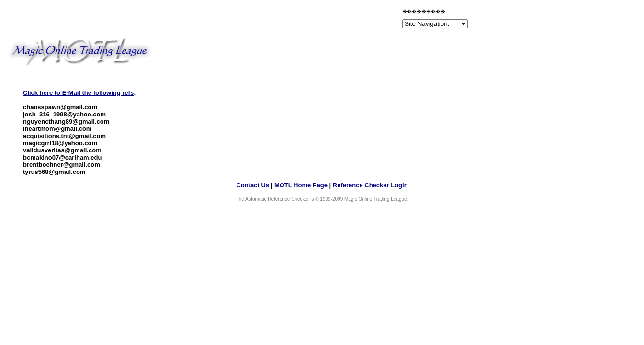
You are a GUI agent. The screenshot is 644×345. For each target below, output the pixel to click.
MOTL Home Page (301, 185)
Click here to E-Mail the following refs (78, 93)
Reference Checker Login (370, 185)
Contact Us (253, 185)
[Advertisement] (288, 20)
